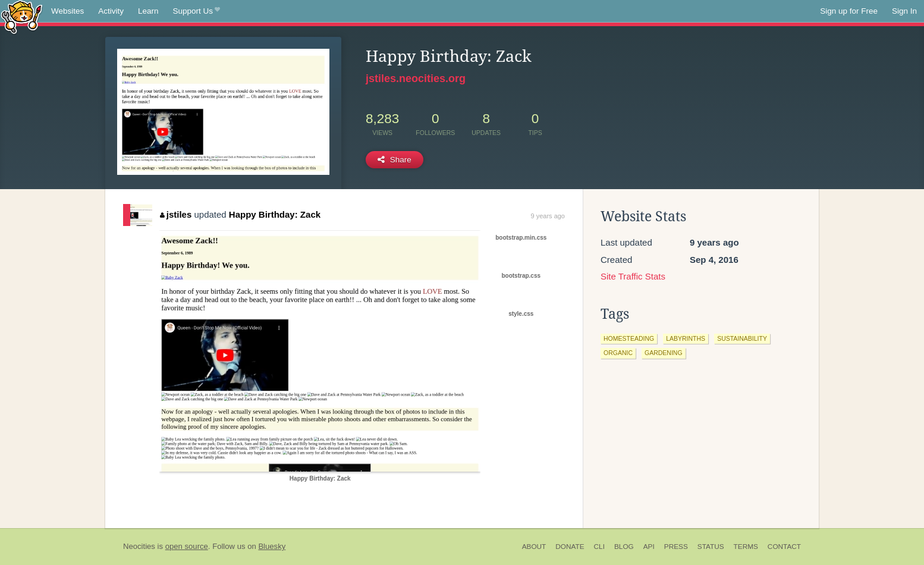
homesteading (629, 338)
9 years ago (548, 216)
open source (187, 546)
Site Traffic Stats (633, 276)
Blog (624, 547)
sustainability (742, 338)
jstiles (176, 214)
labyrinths (686, 338)
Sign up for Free (849, 11)
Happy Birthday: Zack (275, 214)
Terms (746, 547)
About (534, 547)
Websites (67, 11)
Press (676, 547)
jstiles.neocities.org (416, 79)
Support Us (197, 11)
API (649, 547)
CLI (599, 547)
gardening (664, 353)
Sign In (904, 11)
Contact (784, 547)
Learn (148, 11)
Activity (111, 11)
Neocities (139, 546)
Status (711, 547)
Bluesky (272, 546)
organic (618, 353)
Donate (570, 547)
